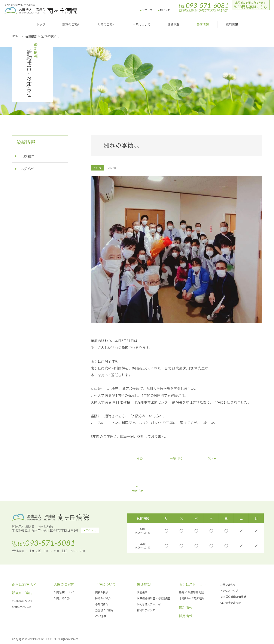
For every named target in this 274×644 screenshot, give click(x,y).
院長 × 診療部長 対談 (191, 592)
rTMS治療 (101, 616)
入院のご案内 (106, 24)
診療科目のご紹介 (22, 607)
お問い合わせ (228, 584)
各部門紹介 (102, 604)
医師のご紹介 (103, 598)
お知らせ (28, 169)
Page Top (137, 489)
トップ (41, 24)
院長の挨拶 (102, 592)
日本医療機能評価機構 (233, 596)
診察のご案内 (71, 24)
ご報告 (97, 168)
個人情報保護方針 (231, 602)
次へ (211, 458)
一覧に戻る (176, 458)
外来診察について (22, 601)
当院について (141, 24)
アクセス (147, 10)
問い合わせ (167, 10)
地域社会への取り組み (192, 598)
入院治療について (64, 592)
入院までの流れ (63, 598)
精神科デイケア (146, 610)
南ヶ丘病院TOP (24, 584)
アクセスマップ (229, 590)
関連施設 (174, 24)
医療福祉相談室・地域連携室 (154, 598)
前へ (142, 458)
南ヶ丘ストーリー (192, 584)
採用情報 (232, 24)
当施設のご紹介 (104, 610)
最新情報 (203, 24)
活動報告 (28, 156)
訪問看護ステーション (150, 604)
